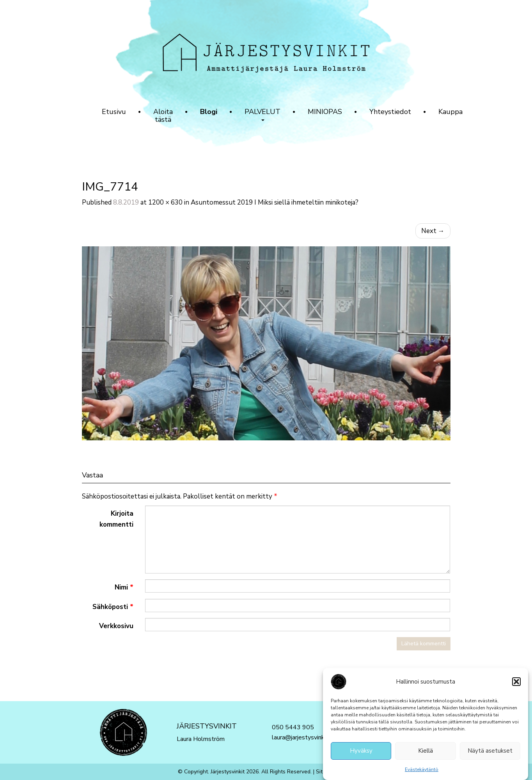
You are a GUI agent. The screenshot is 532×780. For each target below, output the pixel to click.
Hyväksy (361, 752)
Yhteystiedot (390, 112)
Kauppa (450, 112)
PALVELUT (262, 114)
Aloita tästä (163, 116)
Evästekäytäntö (422, 770)
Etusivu (114, 112)
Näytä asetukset (490, 752)
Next (433, 231)
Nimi (124, 587)
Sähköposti (113, 607)
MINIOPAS (325, 112)
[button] (516, 682)
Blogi (209, 112)
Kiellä (426, 752)
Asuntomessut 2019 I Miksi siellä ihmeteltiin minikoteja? (275, 202)
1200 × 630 (165, 202)
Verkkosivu (116, 626)
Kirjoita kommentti (116, 519)
